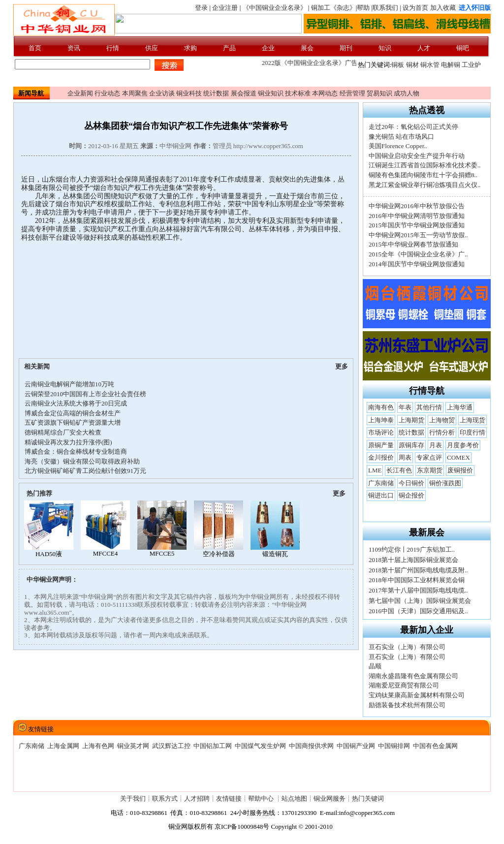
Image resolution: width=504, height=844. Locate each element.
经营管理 (352, 93)
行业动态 (107, 93)
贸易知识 (379, 93)
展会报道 (244, 93)
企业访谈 (162, 93)
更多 (342, 366)
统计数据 (216, 93)
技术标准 (298, 93)
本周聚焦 (135, 93)
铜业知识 (271, 93)
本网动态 (325, 93)
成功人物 (407, 93)
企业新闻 (80, 93)
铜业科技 (189, 93)
